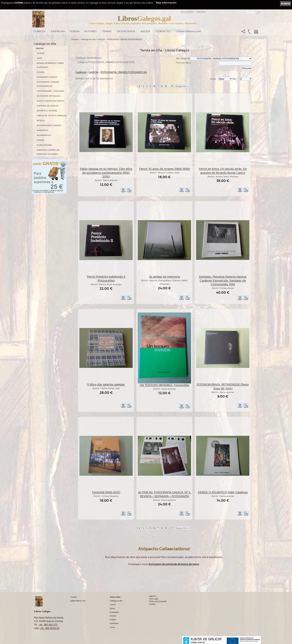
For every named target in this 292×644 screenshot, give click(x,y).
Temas (107, 31)
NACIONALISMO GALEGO (49, 125)
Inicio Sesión (187, 12)
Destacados (114, 612)
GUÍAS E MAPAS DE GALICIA (51, 101)
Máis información (166, 3)
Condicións (114, 623)
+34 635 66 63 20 (50, 628)
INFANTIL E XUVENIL (47, 111)
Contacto (163, 31)
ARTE (39, 58)
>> (183, 86)
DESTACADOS (126, 31)
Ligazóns (152, 596)
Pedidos (113, 620)
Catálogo (81, 72)
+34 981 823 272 (48, 625)
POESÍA (40, 140)
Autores (90, 31)
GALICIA (40, 48)
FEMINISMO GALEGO (47, 77)
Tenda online (115, 597)
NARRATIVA (42, 130)
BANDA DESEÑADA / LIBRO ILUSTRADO (50, 65)
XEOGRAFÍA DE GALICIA (48, 96)
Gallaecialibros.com (188, 31)
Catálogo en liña (88, 39)
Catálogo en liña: (45, 44)
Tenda (74, 31)
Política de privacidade (158, 601)
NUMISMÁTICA (44, 135)
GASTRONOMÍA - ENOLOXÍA (50, 91)
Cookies (152, 604)
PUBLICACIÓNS (44, 145)
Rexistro (201, 12)
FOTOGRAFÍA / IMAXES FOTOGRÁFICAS (48, 84)
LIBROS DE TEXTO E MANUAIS (52, 116)
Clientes (113, 616)
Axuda (145, 31)
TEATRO (41, 53)
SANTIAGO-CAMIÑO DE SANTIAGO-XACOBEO (48, 152)
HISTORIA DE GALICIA (47, 106)
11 (172, 86)
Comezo (39, 31)
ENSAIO (41, 72)
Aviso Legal (153, 599)
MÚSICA (41, 120)
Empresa (57, 31)
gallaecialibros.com (78, 601)
